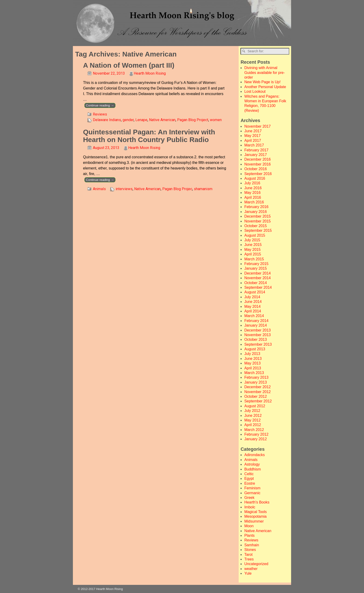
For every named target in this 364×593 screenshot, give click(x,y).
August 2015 (255, 235)
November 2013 (257, 335)
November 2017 (257, 126)
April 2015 (253, 254)
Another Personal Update (265, 87)
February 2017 (256, 150)
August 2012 (255, 406)
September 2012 (258, 401)
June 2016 (253, 188)
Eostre (250, 483)
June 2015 (253, 245)
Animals (99, 189)
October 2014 (255, 283)
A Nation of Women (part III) (129, 65)
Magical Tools (255, 512)
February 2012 (256, 434)
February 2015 (256, 264)
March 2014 (254, 316)
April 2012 (253, 425)
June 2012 (253, 416)
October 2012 (255, 396)
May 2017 (252, 136)
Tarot (248, 555)
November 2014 (257, 278)
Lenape (141, 120)
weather (251, 569)
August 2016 (255, 178)
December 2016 (257, 159)
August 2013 (255, 349)
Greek (249, 498)
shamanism (203, 189)
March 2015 (254, 259)
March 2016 (254, 202)
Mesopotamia (255, 516)
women (216, 120)
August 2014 (255, 292)
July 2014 (252, 297)
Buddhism (252, 469)
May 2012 (252, 420)
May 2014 (252, 306)
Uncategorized (256, 564)
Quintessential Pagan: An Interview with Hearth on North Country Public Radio (149, 136)
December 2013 (257, 330)
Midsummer (254, 521)
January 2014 (255, 325)
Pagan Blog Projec (177, 189)
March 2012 (254, 430)
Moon (249, 526)
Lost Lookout (255, 91)
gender (128, 120)
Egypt (249, 479)
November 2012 (257, 392)
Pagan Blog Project (193, 120)
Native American (162, 120)
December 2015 (257, 216)
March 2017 (254, 145)
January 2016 (255, 212)
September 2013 (258, 344)
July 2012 (252, 411)
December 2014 (257, 273)
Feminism (252, 488)
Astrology (252, 464)
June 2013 (253, 359)
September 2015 (258, 230)
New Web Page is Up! (262, 82)
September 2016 (258, 174)
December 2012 (257, 387)
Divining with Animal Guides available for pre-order (264, 73)
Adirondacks (254, 455)
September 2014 (258, 287)
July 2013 (252, 354)
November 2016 (257, 164)
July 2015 (252, 240)
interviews (124, 189)
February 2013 (256, 377)
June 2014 (253, 302)
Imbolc (250, 507)
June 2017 (253, 131)
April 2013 (253, 368)
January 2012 (255, 439)
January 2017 (255, 155)
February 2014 (256, 321)
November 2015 (257, 221)
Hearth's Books (257, 502)
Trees (249, 559)
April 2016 (253, 197)
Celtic (249, 474)
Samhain (252, 545)
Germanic (252, 493)
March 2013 (254, 373)
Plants (249, 535)
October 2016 (255, 169)
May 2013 (252, 363)
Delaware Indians (107, 120)
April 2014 (253, 311)
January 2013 (255, 382)
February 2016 (256, 207)
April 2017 (253, 141)
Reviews (100, 114)
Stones (250, 550)
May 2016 (252, 193)
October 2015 (255, 226)
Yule (248, 573)
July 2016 (252, 183)
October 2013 (255, 340)
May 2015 (252, 250)
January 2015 (255, 268)
